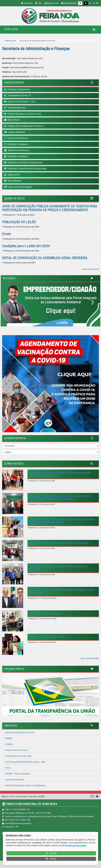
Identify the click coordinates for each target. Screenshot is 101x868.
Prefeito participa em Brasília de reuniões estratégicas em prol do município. (62, 591)
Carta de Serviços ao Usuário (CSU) (23, 114)
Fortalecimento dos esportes (45, 613)
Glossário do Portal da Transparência (23, 162)
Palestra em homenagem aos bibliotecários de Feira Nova (59, 543)
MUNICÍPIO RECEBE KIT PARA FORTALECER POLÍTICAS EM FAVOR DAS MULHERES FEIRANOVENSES (62, 521)
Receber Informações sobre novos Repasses (25, 785)
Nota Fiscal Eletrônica (16, 138)
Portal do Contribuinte (16, 144)
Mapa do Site (52, 3)
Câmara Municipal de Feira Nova (19, 732)
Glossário (27, 3)
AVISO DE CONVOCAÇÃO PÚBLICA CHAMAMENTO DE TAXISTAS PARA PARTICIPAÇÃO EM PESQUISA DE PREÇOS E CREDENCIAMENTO (50, 208)
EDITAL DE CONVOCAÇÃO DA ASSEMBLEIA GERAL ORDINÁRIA (45, 258)
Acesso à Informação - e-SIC (20, 102)
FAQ (38, 3)
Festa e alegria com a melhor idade (47, 637)
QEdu (7, 768)
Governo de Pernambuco (16, 750)
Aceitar (51, 853)
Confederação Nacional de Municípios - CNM (25, 762)
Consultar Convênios (14, 780)
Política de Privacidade (76, 845)
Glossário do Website (16, 156)
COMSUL (9, 744)
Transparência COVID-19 (18, 95)
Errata (6, 234)
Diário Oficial (12, 120)
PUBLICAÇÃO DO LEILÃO (19, 222)
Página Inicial (10, 41)
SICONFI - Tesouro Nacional (17, 774)
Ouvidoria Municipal (15, 108)
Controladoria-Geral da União (18, 756)
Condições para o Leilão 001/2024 (26, 246)
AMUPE (8, 738)
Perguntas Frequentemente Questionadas (25, 169)
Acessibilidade (69, 3)
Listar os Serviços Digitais (18, 187)
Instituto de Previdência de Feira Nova (24, 126)
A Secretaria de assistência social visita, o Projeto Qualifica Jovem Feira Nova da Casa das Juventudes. (60, 497)
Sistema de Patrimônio (17, 150)
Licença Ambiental (15, 132)
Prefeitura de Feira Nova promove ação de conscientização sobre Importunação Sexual (60, 474)
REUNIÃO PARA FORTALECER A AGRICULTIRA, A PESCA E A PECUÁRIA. (59, 568)
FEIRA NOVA (11, 29)
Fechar (51, 859)
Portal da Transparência (17, 89)
